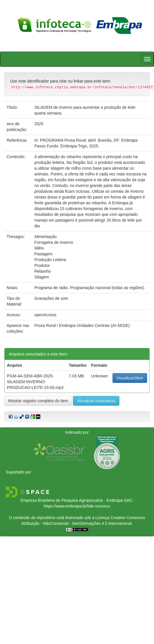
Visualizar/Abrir (130, 378)
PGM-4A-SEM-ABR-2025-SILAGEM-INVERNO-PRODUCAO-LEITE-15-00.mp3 (35, 382)
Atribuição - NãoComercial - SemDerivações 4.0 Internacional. (77, 523)
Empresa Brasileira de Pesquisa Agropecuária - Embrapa (72, 500)
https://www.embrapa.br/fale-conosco (77, 506)
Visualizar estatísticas (96, 401)
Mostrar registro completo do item (38, 401)
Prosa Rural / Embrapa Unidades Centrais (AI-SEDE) (82, 325)
